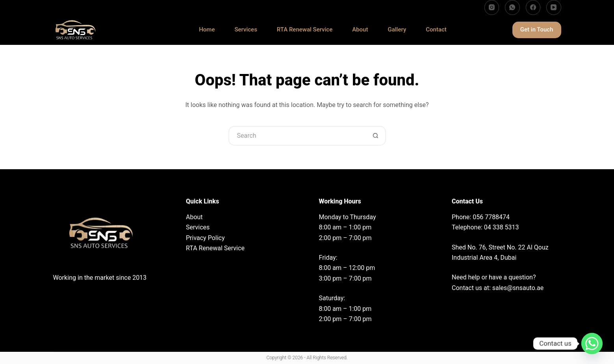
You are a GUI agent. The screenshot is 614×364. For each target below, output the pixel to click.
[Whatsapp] (592, 344)
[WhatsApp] (512, 7)
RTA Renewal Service (305, 30)
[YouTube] (554, 7)
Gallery (397, 30)
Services (246, 30)
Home (207, 30)
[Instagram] (492, 7)
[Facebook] (533, 7)
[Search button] (376, 136)
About (360, 30)
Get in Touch (537, 30)
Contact (436, 30)
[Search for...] (297, 136)
